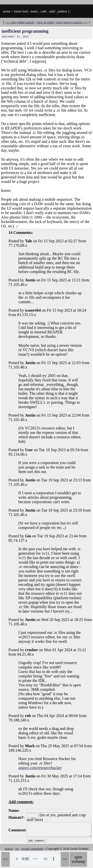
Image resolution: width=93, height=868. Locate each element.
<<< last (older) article (20, 22)
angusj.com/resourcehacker (40, 768)
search (9, 849)
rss (17, 849)
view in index (45, 22)
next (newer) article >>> (72, 22)
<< (5, 859)
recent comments (32, 849)
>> (65, 859)
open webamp (78, 859)
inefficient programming (25, 31)
